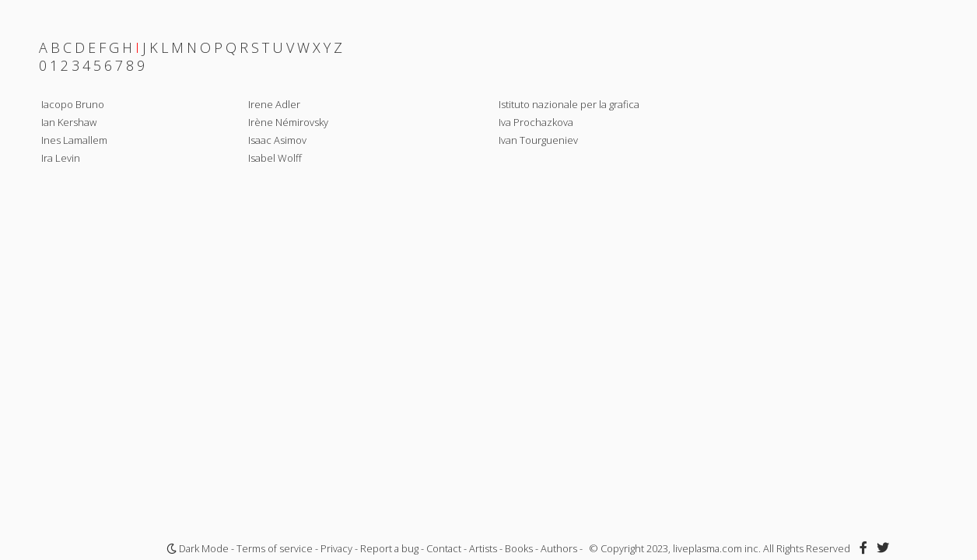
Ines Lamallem (74, 140)
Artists (483, 548)
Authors (559, 548)
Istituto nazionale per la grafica (569, 104)
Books (519, 548)
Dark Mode (198, 548)
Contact (444, 548)
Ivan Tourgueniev (538, 140)
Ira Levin (61, 158)
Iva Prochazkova (536, 122)
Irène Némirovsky (288, 122)
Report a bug (389, 548)
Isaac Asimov (277, 140)
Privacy (336, 548)
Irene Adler (274, 104)
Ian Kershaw (69, 122)
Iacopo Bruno (73, 104)
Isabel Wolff (275, 158)
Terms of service (275, 548)
